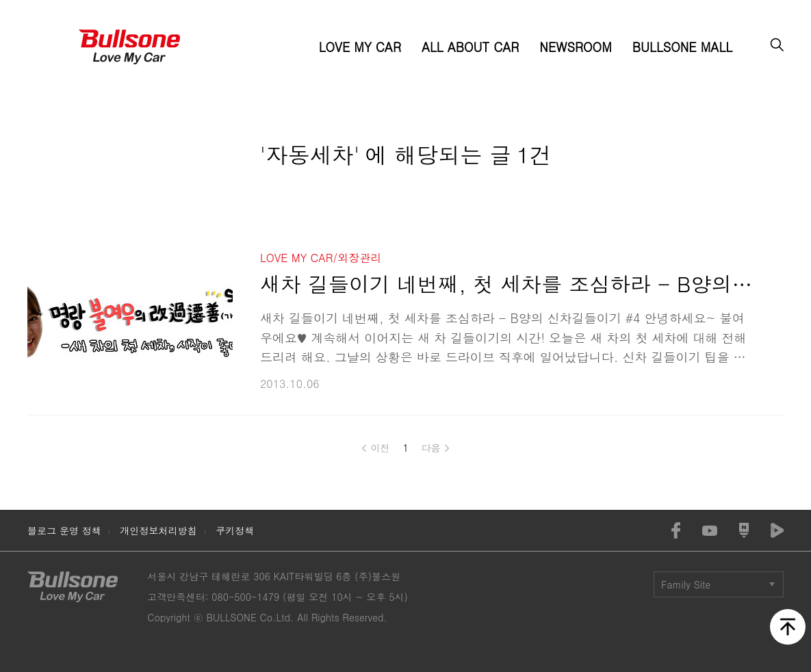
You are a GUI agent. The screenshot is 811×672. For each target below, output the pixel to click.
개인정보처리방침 (158, 530)
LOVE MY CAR (360, 47)
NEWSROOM (575, 47)
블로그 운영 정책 (64, 530)
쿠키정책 (235, 530)
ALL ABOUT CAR (470, 47)
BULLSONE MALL (682, 47)
